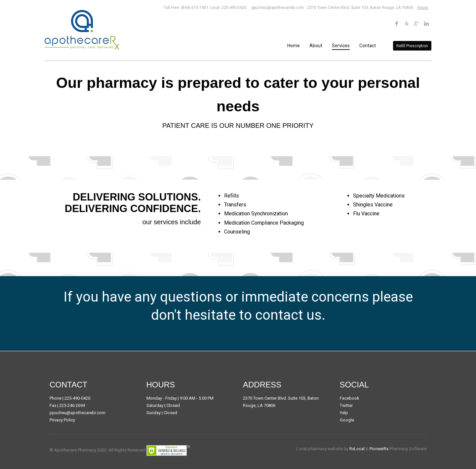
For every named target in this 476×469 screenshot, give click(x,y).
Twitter (346, 405)
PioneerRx (379, 449)
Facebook (350, 398)
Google (347, 420)
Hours (423, 8)
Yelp (344, 413)
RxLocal (357, 449)
